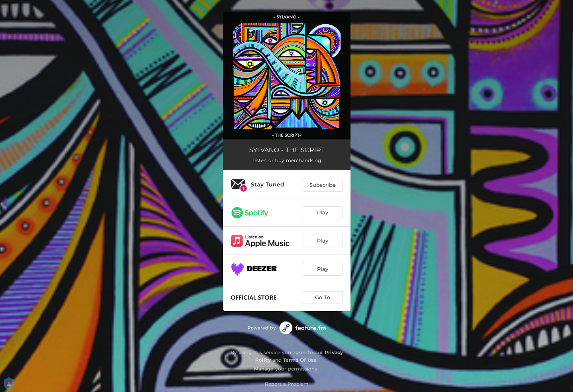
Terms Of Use (300, 360)
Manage (264, 369)
